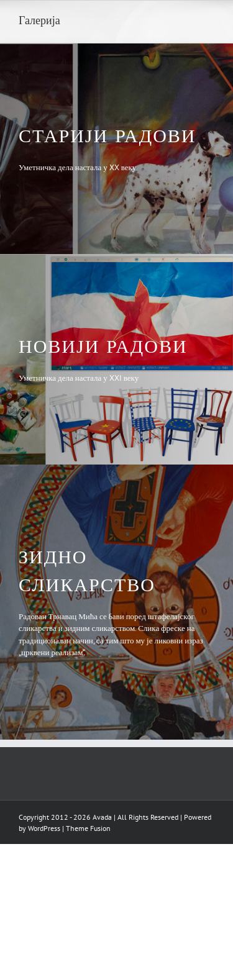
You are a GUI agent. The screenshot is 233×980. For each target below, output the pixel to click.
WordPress (44, 828)
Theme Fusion (88, 828)
